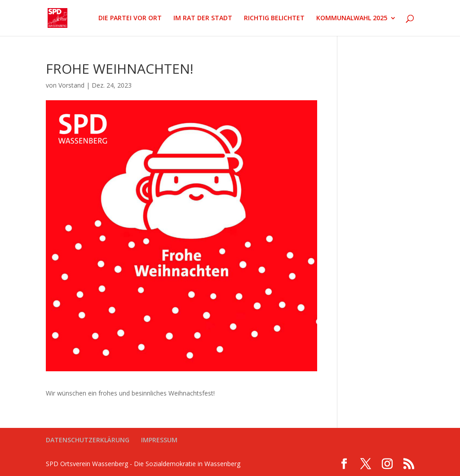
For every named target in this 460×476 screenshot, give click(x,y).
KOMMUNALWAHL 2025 (352, 18)
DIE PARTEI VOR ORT (130, 18)
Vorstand (71, 85)
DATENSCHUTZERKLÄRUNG (88, 440)
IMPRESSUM (159, 440)
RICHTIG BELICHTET (274, 18)
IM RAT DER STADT (203, 18)
